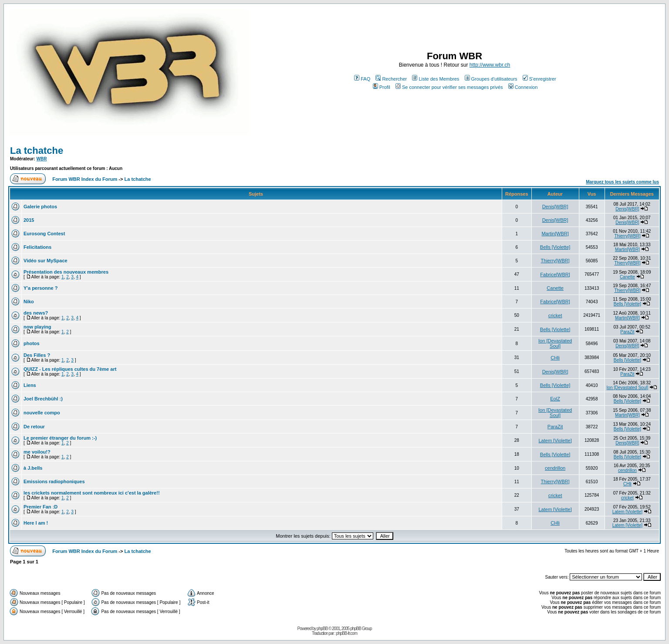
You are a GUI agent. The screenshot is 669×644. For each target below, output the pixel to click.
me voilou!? (37, 452)
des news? (36, 313)
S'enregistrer (539, 79)
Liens (30, 385)
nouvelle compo (42, 413)
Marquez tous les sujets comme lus (622, 182)
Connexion (523, 87)
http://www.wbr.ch (490, 65)
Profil (382, 87)
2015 (29, 220)
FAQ (362, 79)
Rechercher (391, 79)
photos (32, 343)
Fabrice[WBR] (555, 275)
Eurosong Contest (44, 234)
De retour (34, 427)
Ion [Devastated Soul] (555, 343)
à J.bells (33, 468)
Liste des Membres (436, 79)
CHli (555, 358)
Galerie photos (40, 207)
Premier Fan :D (41, 507)
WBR (42, 159)
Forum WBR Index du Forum (85, 179)
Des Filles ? (37, 355)
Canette (627, 277)
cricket (555, 315)
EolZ (555, 399)
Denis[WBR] (555, 207)
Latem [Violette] (555, 441)
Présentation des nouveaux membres (66, 272)
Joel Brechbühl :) (43, 399)
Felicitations (37, 247)
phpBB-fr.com (346, 633)
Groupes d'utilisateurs (491, 79)
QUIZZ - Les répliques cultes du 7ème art (70, 369)
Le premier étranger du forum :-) (60, 438)
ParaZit (627, 332)
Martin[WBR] (555, 234)
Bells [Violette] (555, 247)
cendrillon (555, 468)
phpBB (322, 629)
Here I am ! (36, 523)
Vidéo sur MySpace (46, 261)
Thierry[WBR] (627, 236)
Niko (29, 302)
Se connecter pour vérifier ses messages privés (449, 87)
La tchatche (37, 151)
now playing (37, 327)
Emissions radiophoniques (54, 481)
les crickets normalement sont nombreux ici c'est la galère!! (92, 493)
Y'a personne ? (41, 288)
